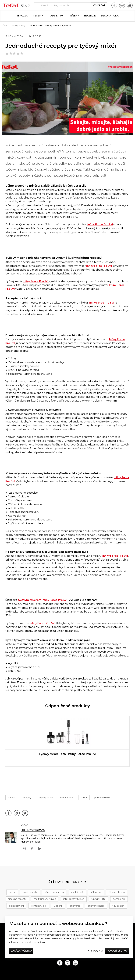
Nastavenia (95, 951)
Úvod (5, 26)
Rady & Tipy (56, 16)
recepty (27, 798)
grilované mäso (96, 906)
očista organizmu (54, 892)
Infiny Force (67, 798)
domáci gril (119, 899)
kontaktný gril (39, 906)
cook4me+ (77, 892)
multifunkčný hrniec (45, 899)
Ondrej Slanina (117, 892)
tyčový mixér (46, 798)
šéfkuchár (96, 892)
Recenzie (90, 16)
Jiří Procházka (33, 830)
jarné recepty (30, 892)
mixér (84, 798)
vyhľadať (99, 5)
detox (12, 892)
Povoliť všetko (117, 951)
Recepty (38, 16)
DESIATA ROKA (110, 16)
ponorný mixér (102, 798)
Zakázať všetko (21, 951)
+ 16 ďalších (118, 906)
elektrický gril (16, 906)
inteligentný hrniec (74, 899)
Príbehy (74, 16)
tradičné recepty (17, 899)
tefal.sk (22, 16)
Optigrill (58, 906)
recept (12, 798)
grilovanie (75, 906)
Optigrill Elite (98, 899)
